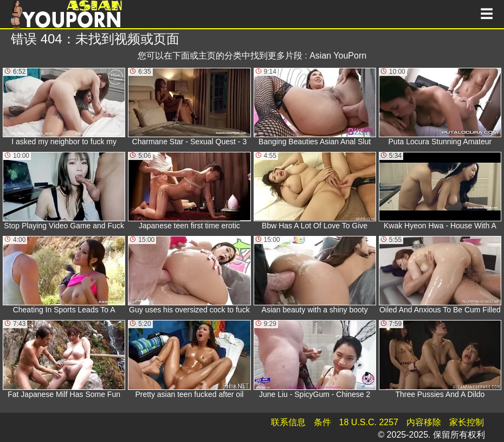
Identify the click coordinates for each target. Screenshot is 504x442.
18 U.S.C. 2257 (369, 422)
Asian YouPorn (338, 56)
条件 (322, 422)
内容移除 (424, 422)
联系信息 (288, 422)
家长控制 (467, 422)
